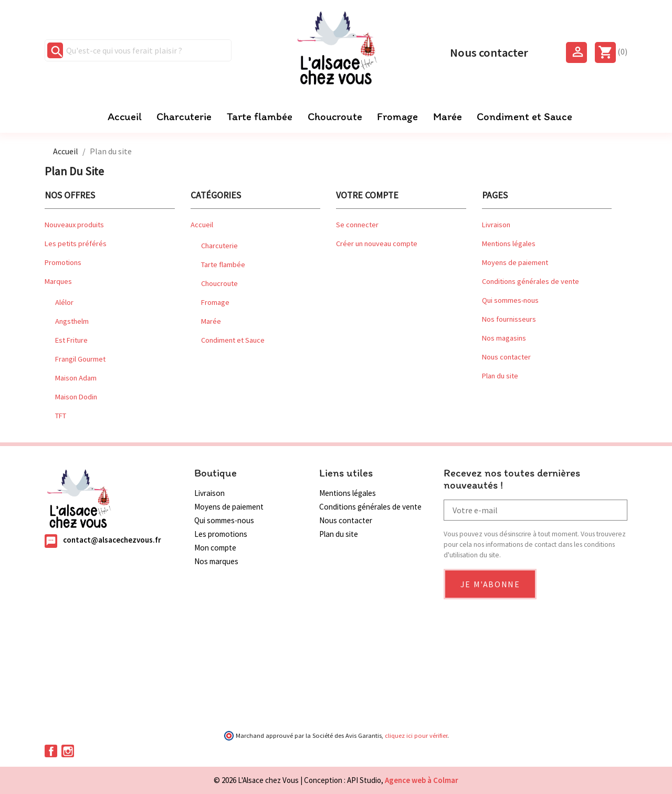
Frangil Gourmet (80, 359)
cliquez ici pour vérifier (416, 735)
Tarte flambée (260, 117)
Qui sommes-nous (510, 300)
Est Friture (71, 340)
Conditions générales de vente (531, 281)
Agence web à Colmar (422, 780)
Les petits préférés (76, 244)
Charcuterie (184, 117)
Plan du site (500, 376)
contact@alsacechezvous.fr (112, 540)
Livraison (496, 225)
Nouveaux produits (74, 225)
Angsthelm (72, 321)
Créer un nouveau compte (377, 244)
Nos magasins (504, 338)
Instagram (68, 751)
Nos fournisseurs (509, 319)
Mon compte (215, 548)
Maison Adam (76, 378)
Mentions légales (509, 244)
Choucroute (335, 117)
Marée (448, 117)
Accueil (125, 117)
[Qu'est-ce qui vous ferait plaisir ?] (138, 50)
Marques (58, 281)
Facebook (51, 751)
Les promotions (221, 534)
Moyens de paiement (515, 262)
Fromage (397, 117)
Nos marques (216, 561)
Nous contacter (489, 51)
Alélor (64, 302)
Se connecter (357, 225)
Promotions (63, 262)
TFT (61, 416)
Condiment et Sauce (524, 117)
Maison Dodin (76, 397)
